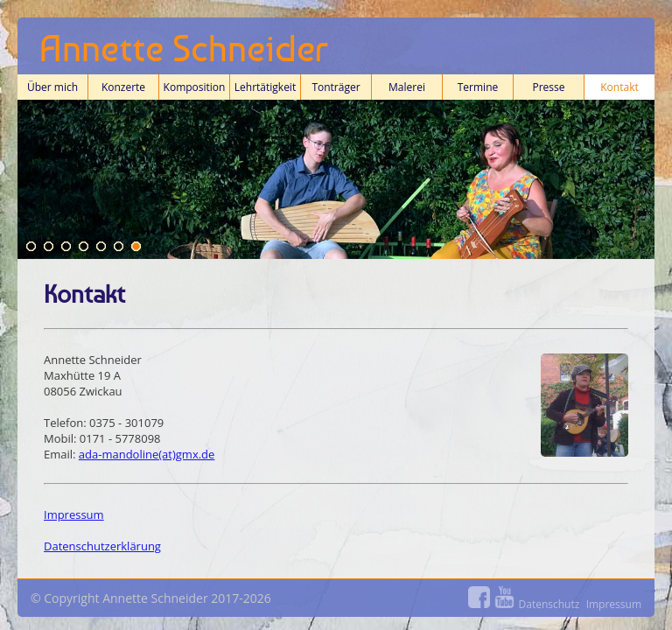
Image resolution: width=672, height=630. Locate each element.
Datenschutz (549, 604)
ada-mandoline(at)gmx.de (147, 454)
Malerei (407, 87)
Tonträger (336, 87)
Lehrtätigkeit (265, 90)
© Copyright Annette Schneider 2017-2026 (336, 601)
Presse (548, 87)
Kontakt (619, 90)
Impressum (74, 514)
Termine (478, 90)
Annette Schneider (184, 48)
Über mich (52, 90)
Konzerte (123, 90)
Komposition (194, 90)
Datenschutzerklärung (102, 546)
